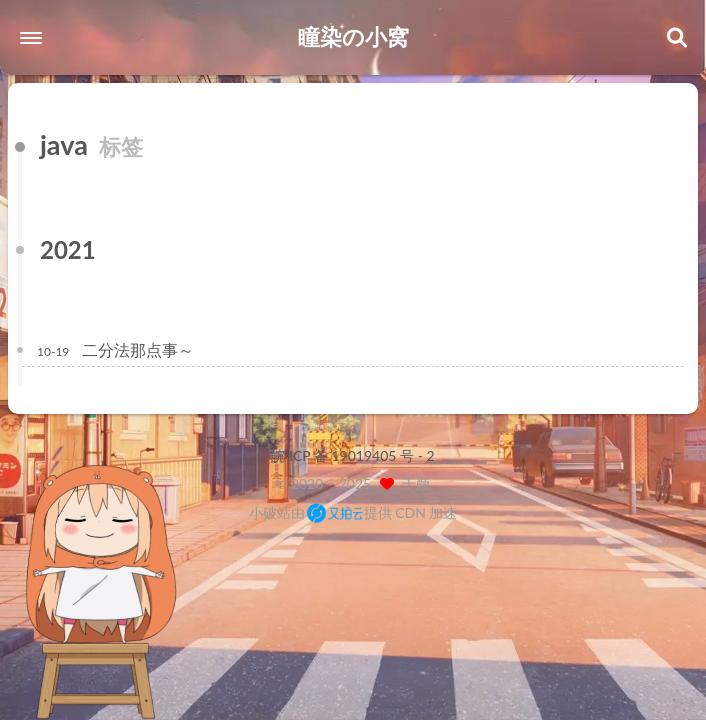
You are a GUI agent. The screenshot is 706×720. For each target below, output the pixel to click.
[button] (31, 38)
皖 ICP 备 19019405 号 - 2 (352, 455)
